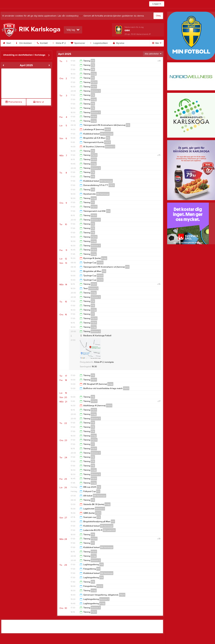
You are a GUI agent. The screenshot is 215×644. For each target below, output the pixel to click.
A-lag (94, 74)
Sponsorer (78, 43)
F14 (93, 61)
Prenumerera (14, 102)
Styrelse (119, 43)
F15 (93, 65)
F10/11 (94, 87)
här (81, 16)
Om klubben (24, 43)
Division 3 (96, 91)
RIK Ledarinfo (109, 530)
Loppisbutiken (99, 43)
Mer (157, 43)
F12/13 (94, 82)
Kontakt (42, 43)
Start (7, 43)
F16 (93, 69)
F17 (93, 78)
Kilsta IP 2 (59, 43)
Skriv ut (39, 102)
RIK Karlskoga (107, 134)
